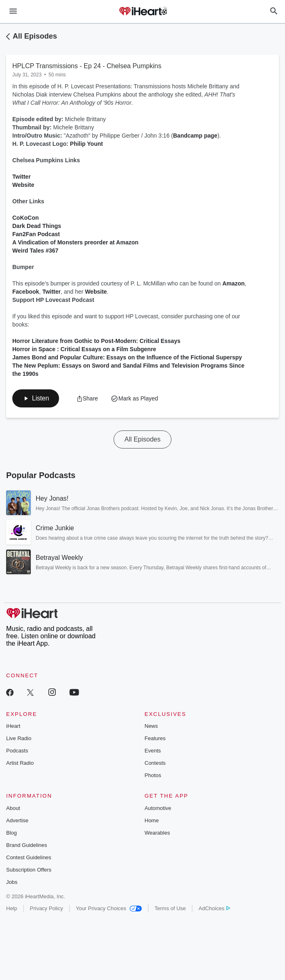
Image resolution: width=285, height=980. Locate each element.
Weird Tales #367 (35, 251)
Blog (11, 833)
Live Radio (19, 738)
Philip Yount (87, 144)
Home (152, 820)
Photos (153, 775)
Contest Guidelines (29, 857)
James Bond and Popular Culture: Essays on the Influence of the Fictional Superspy (127, 357)
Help (12, 908)
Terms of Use (170, 908)
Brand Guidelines (27, 845)
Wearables (157, 833)
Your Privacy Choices (109, 908)
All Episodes (35, 36)
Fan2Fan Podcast (36, 234)
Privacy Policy (47, 908)
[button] (36, 398)
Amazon (233, 283)
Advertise (17, 820)
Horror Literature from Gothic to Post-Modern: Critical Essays (96, 341)
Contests (155, 763)
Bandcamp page (195, 136)
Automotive (158, 808)
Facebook (26, 292)
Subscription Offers (29, 870)
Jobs (12, 882)
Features (155, 738)
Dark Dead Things (37, 226)
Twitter (22, 177)
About (13, 808)
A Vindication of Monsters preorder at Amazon (75, 242)
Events (153, 751)
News (152, 726)
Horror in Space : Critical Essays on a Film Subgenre (84, 349)
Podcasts (17, 751)
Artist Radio (20, 763)
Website (23, 185)
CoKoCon (26, 218)
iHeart (13, 726)
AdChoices (214, 908)
